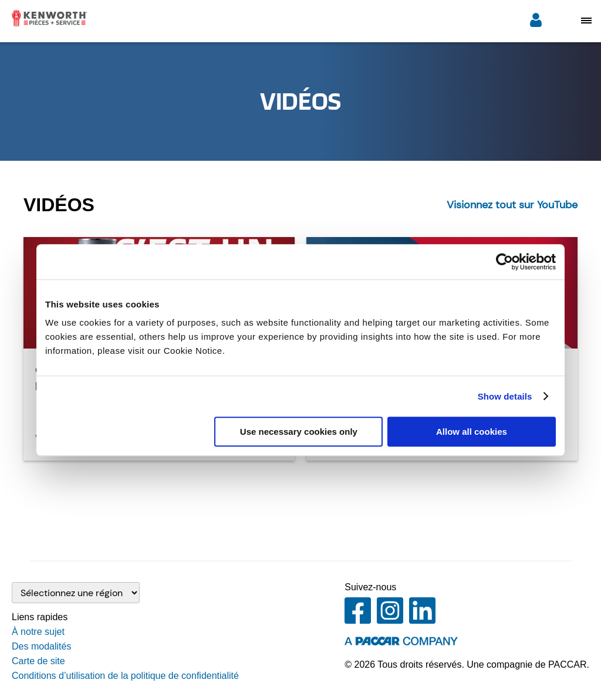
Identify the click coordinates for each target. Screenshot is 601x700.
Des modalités (41, 646)
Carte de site (38, 661)
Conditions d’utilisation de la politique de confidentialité (125, 676)
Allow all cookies (472, 432)
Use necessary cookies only (299, 432)
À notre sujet (38, 632)
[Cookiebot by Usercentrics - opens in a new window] (504, 262)
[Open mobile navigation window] (586, 20)
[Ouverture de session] (536, 21)
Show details (505, 396)
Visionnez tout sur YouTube (512, 205)
